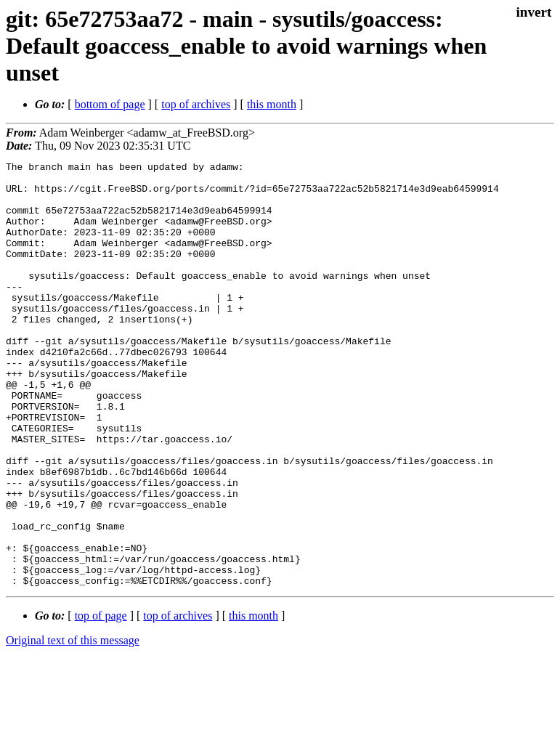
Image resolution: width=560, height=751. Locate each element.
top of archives (196, 104)
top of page (101, 701)
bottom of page (110, 104)
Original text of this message (73, 725)
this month (272, 104)
